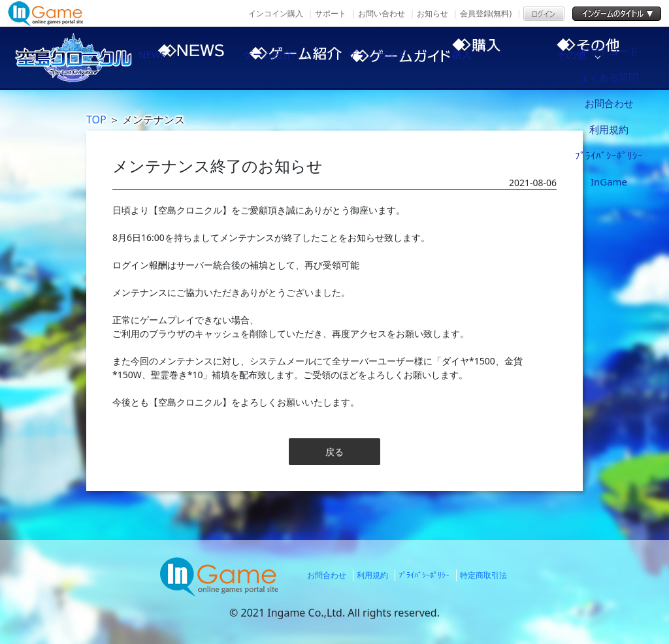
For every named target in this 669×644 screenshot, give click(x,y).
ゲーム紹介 (282, 57)
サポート (331, 13)
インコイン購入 (276, 13)
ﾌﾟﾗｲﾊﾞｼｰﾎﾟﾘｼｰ (424, 575)
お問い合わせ (382, 13)
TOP (96, 120)
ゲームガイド (393, 57)
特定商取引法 (483, 575)
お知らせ (432, 13)
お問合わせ (327, 575)
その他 (615, 57)
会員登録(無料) (486, 13)
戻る (334, 452)
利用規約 (372, 575)
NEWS (171, 57)
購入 (504, 57)
